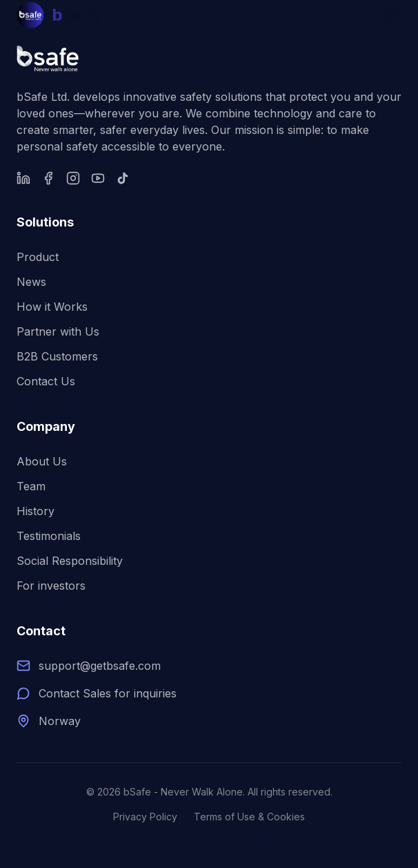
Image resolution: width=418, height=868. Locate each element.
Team (31, 486)
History (36, 511)
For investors (51, 586)
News (31, 282)
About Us (42, 461)
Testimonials (49, 536)
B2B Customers (57, 356)
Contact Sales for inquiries (108, 693)
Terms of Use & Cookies (249, 817)
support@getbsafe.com (100, 666)
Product (38, 257)
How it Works (52, 307)
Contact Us (46, 381)
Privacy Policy (145, 817)
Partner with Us (58, 331)
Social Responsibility (70, 561)
